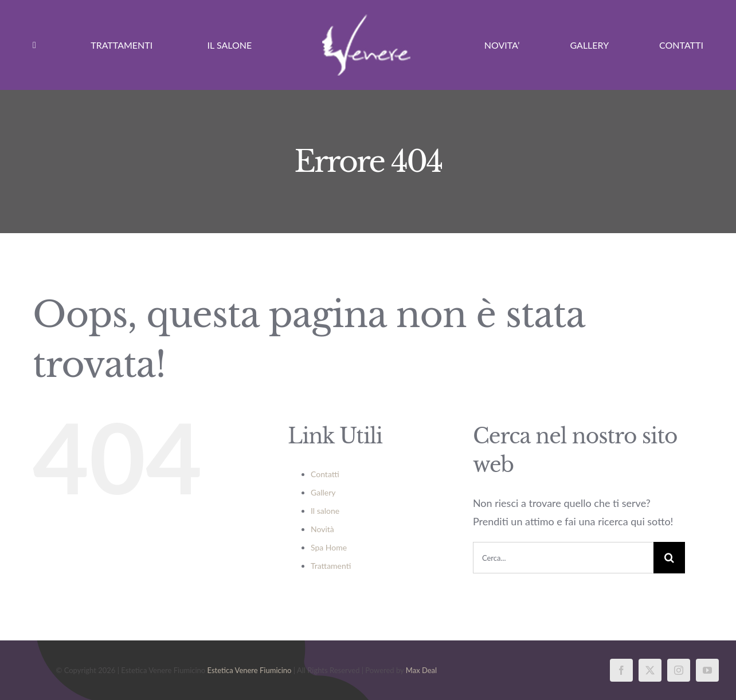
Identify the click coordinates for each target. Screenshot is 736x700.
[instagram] (679, 670)
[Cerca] (669, 558)
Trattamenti (331, 566)
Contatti (325, 474)
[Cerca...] (563, 558)
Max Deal (421, 670)
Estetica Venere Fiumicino (250, 670)
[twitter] (650, 670)
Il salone (325, 511)
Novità (322, 529)
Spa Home (329, 547)
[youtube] (707, 670)
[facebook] (621, 670)
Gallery (323, 492)
